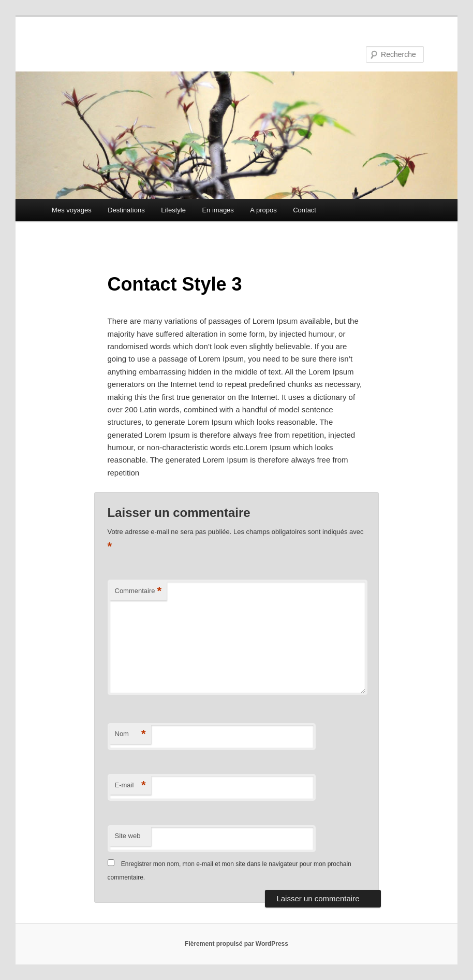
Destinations (126, 210)
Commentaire (138, 591)
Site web (128, 836)
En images (218, 210)
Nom (130, 734)
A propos (263, 210)
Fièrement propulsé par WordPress (236, 944)
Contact (305, 210)
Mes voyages (72, 210)
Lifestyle (173, 210)
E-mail (130, 786)
